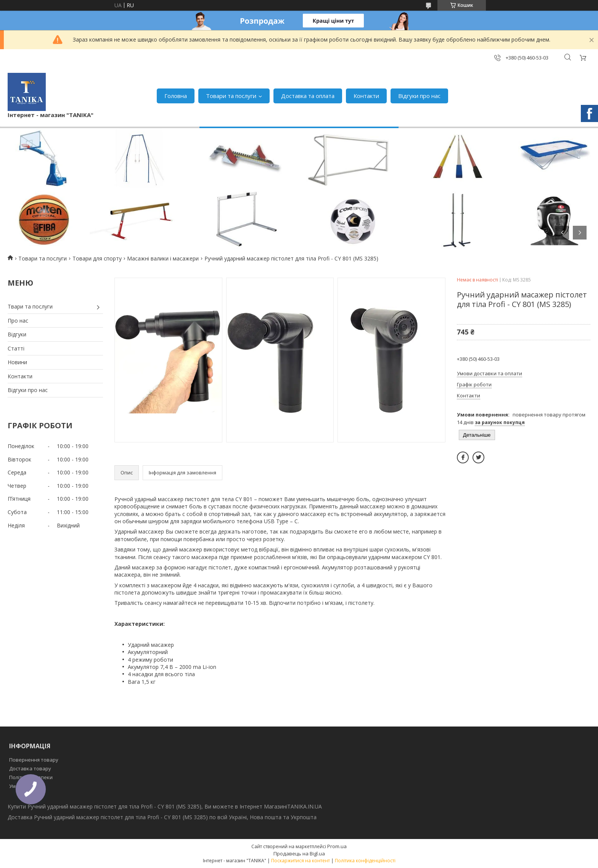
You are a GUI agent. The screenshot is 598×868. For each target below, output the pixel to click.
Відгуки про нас (419, 96)
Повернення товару (34, 760)
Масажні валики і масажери (163, 258)
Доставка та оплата (308, 96)
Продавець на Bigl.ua (299, 854)
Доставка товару (30, 768)
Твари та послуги (30, 306)
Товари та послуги (231, 96)
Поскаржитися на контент (301, 861)
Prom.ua (337, 846)
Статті (16, 348)
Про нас (18, 321)
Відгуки (17, 334)
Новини (17, 362)
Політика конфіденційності (365, 861)
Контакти (366, 96)
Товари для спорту (97, 258)
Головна (176, 96)
